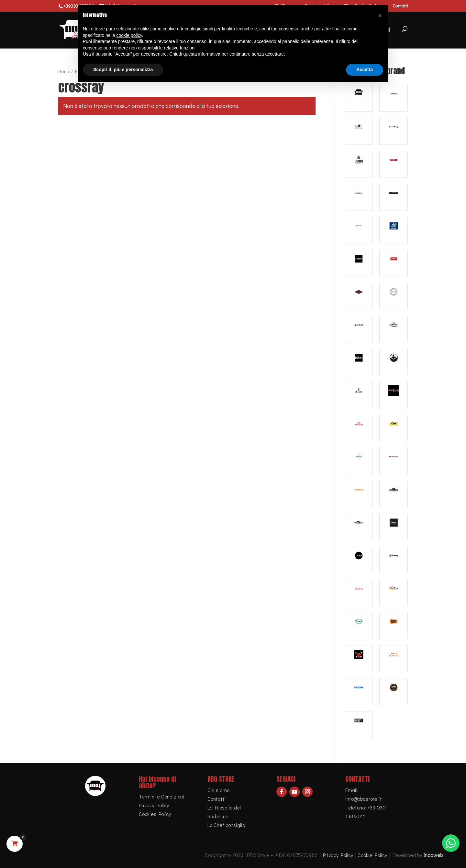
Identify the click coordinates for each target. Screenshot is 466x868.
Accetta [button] (365, 70)
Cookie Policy (372, 855)
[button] (380, 16)
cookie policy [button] (129, 35)
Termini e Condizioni (161, 796)
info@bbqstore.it (364, 799)
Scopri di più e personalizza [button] (123, 70)
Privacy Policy (154, 805)
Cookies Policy (155, 814)
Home (64, 71)
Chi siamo (218, 790)
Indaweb (433, 855)
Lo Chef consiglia (226, 825)
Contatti (400, 6)
